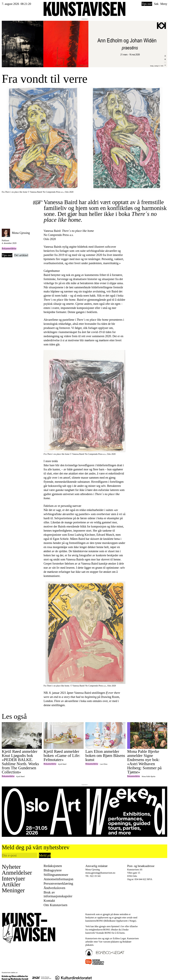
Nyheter (11, 867)
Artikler (11, 884)
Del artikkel (21, 255)
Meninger (13, 890)
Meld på (45, 855)
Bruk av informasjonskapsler (58, 894)
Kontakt (49, 901)
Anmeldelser (17, 873)
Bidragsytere (53, 870)
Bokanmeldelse (9, 248)
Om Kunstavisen (55, 905)
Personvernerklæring (58, 883)
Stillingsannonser (56, 875)
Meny (164, 4)
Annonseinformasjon (58, 879)
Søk (156, 4)
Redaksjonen (53, 866)
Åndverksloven (54, 888)
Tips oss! (147, 4)
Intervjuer (13, 879)
